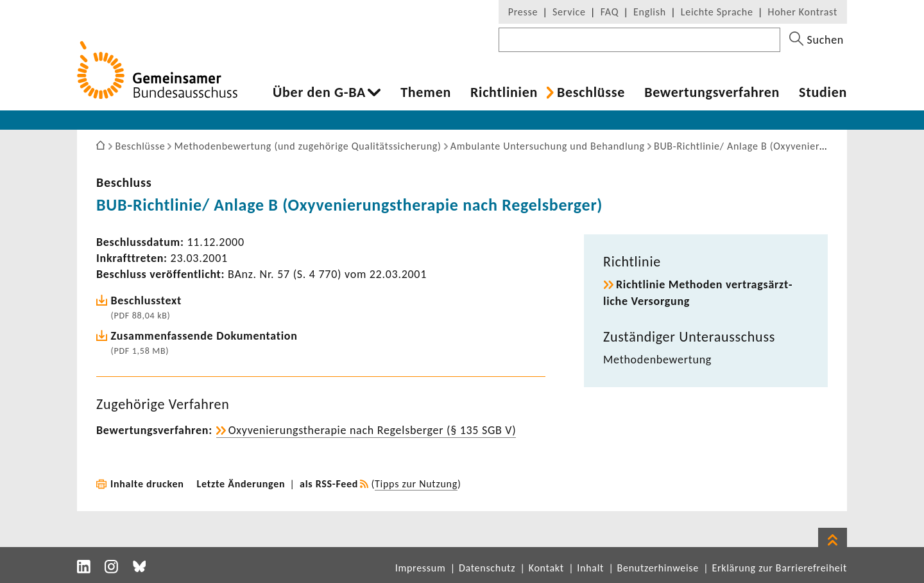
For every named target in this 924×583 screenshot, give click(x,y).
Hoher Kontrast (803, 12)
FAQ (610, 12)
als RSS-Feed (329, 484)
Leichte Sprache (717, 12)
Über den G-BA (319, 92)
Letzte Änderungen (241, 484)
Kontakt (546, 568)
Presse (523, 12)
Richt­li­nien (504, 92)
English (650, 12)
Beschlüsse (591, 92)
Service (569, 12)
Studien (823, 92)
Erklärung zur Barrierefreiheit (779, 568)
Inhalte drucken (147, 484)
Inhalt (590, 568)
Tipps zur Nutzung (416, 484)
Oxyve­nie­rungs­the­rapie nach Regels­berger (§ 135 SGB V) (372, 430)
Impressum (421, 568)
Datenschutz (487, 568)
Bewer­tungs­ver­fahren (712, 92)
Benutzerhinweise (658, 568)
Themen (426, 92)
